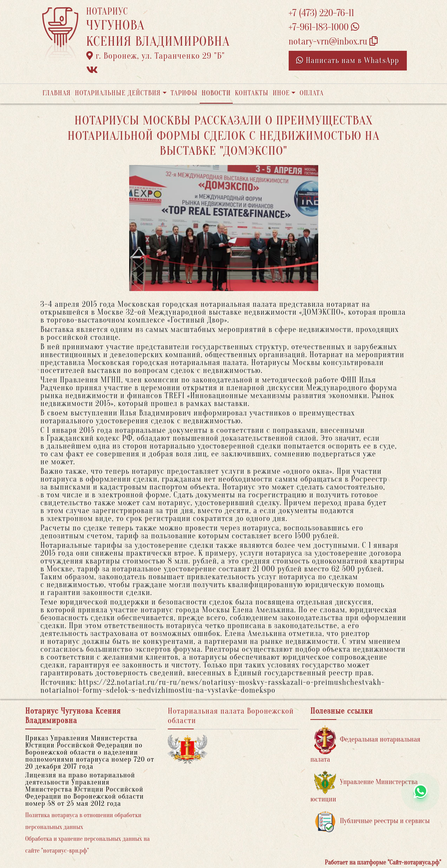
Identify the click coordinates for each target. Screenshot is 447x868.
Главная (57, 93)
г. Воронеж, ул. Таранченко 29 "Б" (156, 56)
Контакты (251, 93)
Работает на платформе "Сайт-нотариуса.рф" (383, 862)
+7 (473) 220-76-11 (322, 13)
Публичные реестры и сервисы (372, 821)
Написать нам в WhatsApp (348, 60)
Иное (281, 93)
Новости (216, 93)
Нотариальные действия (118, 93)
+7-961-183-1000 (324, 27)
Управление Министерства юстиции (364, 787)
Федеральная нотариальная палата (365, 745)
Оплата (312, 93)
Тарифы (184, 93)
